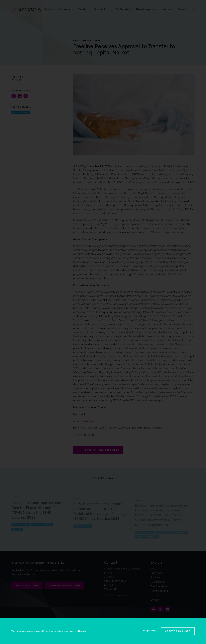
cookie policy (81, 631)
